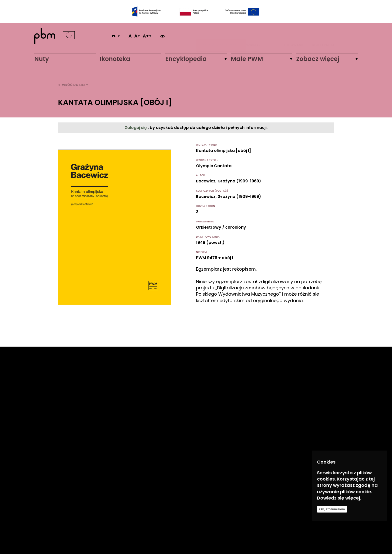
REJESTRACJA (323, 36)
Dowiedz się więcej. (339, 498)
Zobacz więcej (318, 59)
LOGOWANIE (294, 36)
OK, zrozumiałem (332, 509)
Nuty (42, 59)
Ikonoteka (115, 59)
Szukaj (253, 36)
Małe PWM (247, 59)
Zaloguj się (136, 128)
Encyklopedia (186, 59)
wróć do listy (73, 85)
